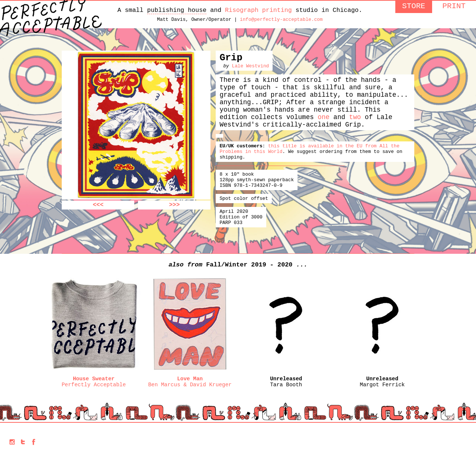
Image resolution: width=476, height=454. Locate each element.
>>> (175, 208)
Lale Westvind (250, 71)
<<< (98, 208)
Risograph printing (258, 11)
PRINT (454, 7)
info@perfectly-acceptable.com (281, 22)
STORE (414, 7)
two (355, 131)
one (324, 131)
